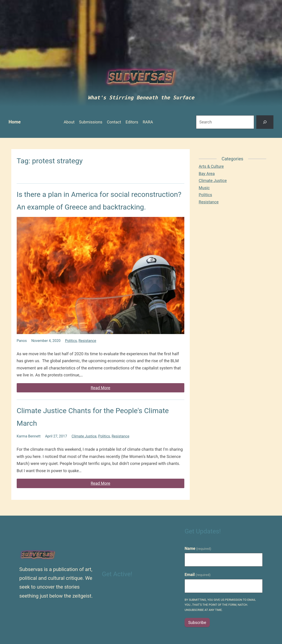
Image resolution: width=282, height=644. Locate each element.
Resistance (87, 341)
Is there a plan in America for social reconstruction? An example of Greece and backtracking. (99, 201)
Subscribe (197, 622)
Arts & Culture (211, 166)
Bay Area (207, 174)
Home (15, 122)
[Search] (265, 122)
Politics (71, 341)
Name (198, 548)
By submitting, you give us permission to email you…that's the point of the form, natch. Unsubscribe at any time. (220, 605)
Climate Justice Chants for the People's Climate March (93, 417)
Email (198, 575)
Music (204, 188)
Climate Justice (84, 436)
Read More (101, 388)
